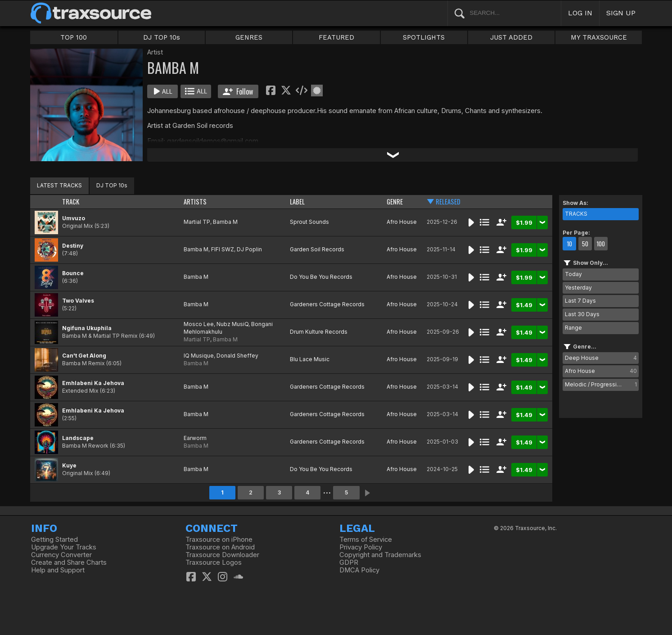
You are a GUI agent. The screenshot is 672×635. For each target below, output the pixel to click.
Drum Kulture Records (319, 332)
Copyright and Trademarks (380, 555)
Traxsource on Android (220, 547)
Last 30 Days (582, 314)
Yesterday (578, 288)
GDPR (349, 562)
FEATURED (336, 37)
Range (573, 328)
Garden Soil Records (317, 249)
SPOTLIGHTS (424, 37)
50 (585, 244)
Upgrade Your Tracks (64, 547)
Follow (238, 91)
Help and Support (58, 570)
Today (573, 274)
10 (569, 244)
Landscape (78, 438)
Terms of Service (366, 540)
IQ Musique (199, 356)
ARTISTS (195, 202)
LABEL (297, 202)
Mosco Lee (199, 324)
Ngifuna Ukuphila (87, 328)
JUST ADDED (511, 37)
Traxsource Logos (214, 562)
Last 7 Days (580, 301)
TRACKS (576, 214)
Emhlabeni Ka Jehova (93, 383)
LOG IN (580, 13)
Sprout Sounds (309, 222)
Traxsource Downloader (222, 555)
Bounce (73, 273)
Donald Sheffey (237, 356)
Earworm (195, 438)
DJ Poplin (249, 249)
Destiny (73, 246)
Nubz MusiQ (232, 324)
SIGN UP (621, 13)
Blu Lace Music (310, 359)
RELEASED (448, 202)
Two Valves (78, 301)
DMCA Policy (359, 570)
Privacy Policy (361, 547)
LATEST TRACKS (59, 185)
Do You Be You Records (321, 277)
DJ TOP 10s (162, 37)
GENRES (249, 37)
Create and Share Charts (69, 562)
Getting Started (54, 540)
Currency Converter (61, 555)
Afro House (402, 222)
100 (601, 244)
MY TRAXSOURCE (599, 37)
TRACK (71, 202)
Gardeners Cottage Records (327, 304)
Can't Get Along (84, 356)
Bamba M (225, 222)
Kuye (69, 465)
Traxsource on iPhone (219, 540)
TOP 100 (74, 37)
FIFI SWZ (223, 249)
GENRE (395, 202)
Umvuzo (74, 218)
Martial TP (197, 222)
